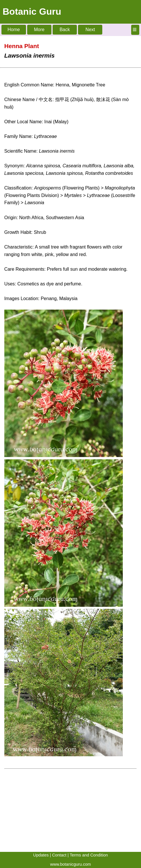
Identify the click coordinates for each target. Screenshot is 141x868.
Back (65, 30)
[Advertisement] (70, 812)
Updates (41, 855)
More (39, 30)
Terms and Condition (89, 855)
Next (90, 30)
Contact (59, 855)
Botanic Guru (32, 12)
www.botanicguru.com (71, 864)
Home (14, 30)
